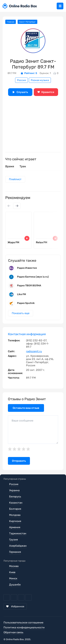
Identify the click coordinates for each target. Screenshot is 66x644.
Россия (21, 80)
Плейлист (15, 179)
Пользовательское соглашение (23, 623)
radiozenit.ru (34, 351)
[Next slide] (17, 206)
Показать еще (21, 313)
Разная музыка (40, 80)
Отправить (19, 461)
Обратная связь (13, 632)
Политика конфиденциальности (24, 627)
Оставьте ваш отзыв (26, 408)
